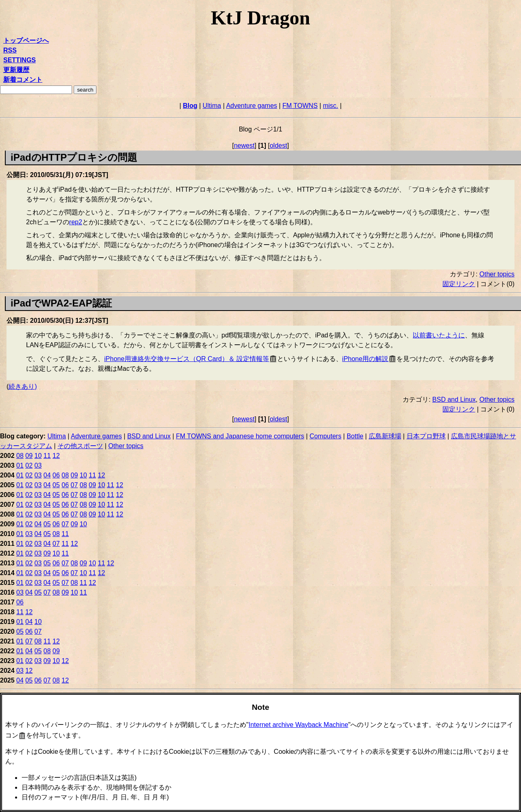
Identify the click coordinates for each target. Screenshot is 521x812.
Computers (325, 436)
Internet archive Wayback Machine (299, 725)
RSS (10, 50)
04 (47, 475)
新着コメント (23, 80)
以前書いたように (439, 335)
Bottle (355, 436)
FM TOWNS (300, 106)
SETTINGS (20, 60)
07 (74, 485)
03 (38, 465)
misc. (330, 106)
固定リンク (459, 284)
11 (47, 456)
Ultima (212, 106)
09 (29, 456)
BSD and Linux (454, 399)
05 (56, 485)
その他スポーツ (80, 446)
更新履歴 (16, 70)
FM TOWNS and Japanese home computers (240, 436)
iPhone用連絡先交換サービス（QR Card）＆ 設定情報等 (187, 359)
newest (244, 146)
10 (38, 456)
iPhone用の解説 (366, 359)
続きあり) (23, 386)
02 (29, 465)
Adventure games (251, 106)
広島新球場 (385, 436)
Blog (190, 106)
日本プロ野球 (426, 436)
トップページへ (26, 40)
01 (20, 465)
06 (56, 475)
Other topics (497, 274)
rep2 (76, 222)
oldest (279, 146)
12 (56, 456)
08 (20, 456)
